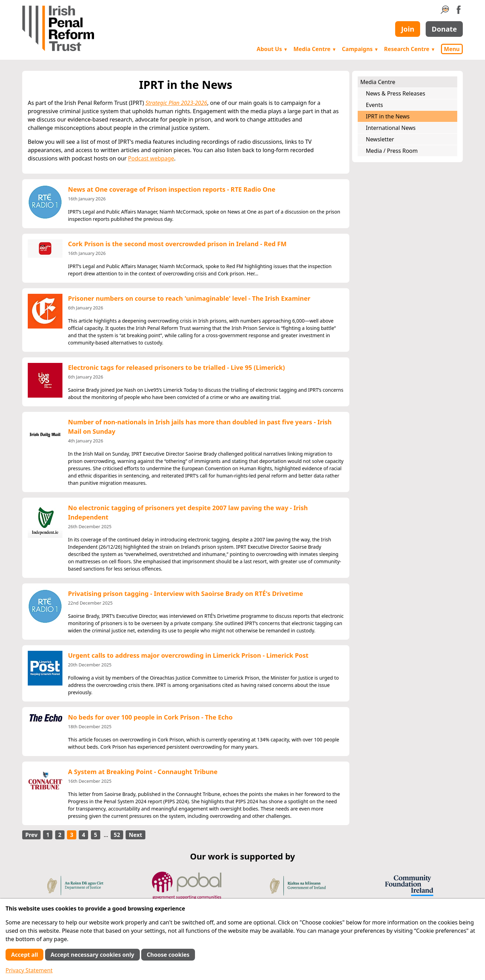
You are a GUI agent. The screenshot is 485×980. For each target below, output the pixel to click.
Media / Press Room (392, 151)
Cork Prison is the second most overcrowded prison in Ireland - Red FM (177, 244)
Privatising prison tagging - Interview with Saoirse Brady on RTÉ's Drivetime (185, 593)
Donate (444, 29)
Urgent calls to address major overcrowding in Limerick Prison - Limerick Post (188, 655)
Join (408, 29)
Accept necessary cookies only (92, 955)
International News (391, 128)
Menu (452, 49)
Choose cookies (168, 955)
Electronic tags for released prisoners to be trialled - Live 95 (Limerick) (176, 367)
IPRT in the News (388, 116)
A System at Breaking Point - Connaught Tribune (143, 772)
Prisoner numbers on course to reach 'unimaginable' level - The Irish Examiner (189, 298)
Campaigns (360, 49)
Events (375, 105)
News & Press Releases (396, 93)
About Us (272, 49)
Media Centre (315, 49)
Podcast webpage (151, 158)
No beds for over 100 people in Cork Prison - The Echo (150, 717)
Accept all (24, 955)
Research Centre (410, 49)
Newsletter (380, 139)
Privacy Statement (29, 970)
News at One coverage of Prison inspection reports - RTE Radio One (172, 189)
